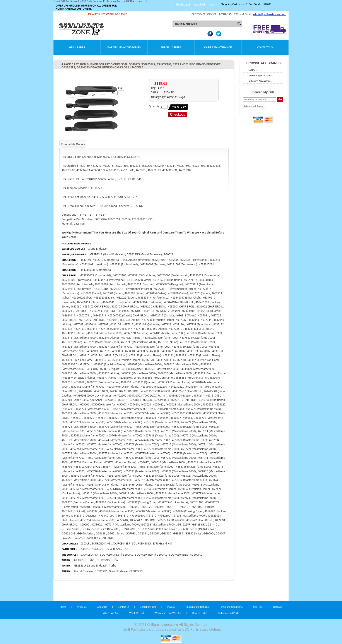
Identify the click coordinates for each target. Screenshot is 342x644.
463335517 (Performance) (153, 298)
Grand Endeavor (98, 249)
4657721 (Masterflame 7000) (198, 449)
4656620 (89, 418)
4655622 (158, 404)
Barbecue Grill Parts (228, 613)
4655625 (220, 404)
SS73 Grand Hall (162, 544)
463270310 (101, 289)
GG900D (209, 533)
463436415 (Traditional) (117, 302)
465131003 (213, 396)
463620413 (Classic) (209, 311)
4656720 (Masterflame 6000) (125, 422)
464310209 (85, 391)
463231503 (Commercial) (182, 264)
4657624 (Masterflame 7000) (116, 440)
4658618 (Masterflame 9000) (168, 462)
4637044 (206, 320)
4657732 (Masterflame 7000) (105, 458)
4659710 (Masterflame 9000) (99, 493)
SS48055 (85, 549)
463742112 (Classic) (73, 333)
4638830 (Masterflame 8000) (79, 373)
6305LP (85, 544)
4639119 (126, 382)
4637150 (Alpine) (157, 329)
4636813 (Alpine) (186, 315)
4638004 (130, 351)
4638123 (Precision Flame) (145, 355)
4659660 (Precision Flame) (160, 489)
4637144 (92, 329)
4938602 (97, 525)
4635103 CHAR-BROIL (125, 307)
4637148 (139, 329)
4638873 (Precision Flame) (210, 373)
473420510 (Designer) (84, 516)
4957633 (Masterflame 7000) (158, 525)
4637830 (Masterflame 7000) (138, 342)
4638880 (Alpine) (129, 378)
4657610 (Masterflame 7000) (178, 431)
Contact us (124, 607)
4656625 (163, 418)
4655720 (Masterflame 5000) (203, 409)
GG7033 (131, 533)
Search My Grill (148, 607)
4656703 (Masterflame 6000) (88, 422)
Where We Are (111, 613)
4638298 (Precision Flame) (204, 360)
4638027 (168, 351)
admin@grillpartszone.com (269, 14)
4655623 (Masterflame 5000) (183, 404)
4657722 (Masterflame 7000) (79, 453)
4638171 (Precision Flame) (77, 360)
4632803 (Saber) (134, 293)
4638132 (181, 355)
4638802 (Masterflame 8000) (144, 364)
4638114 (97, 355)
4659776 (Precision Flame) (77, 502)
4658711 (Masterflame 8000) (120, 467)
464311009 (101, 391)
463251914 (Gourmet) (141, 284)
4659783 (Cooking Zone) (173, 502)
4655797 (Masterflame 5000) (153, 413)
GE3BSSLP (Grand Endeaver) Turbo (95, 566)
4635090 (76, 307)
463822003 (164, 360)
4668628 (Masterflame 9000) (117, 511)
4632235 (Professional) (194, 260)
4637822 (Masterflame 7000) (161, 338)
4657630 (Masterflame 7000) (189, 440)
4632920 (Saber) (104, 298)
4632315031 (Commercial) (96, 270)
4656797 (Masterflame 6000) (105, 431)
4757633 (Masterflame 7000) (188, 516)
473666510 (137, 516)
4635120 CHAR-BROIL (153, 307)
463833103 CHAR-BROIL (76, 364)
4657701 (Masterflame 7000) (105, 444)
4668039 (92, 511)
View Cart (199, 4)
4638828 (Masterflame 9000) (162, 369)
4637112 (128, 324)
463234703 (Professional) (110, 280)
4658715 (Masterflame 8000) (193, 467)
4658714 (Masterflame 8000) (156, 467)
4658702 (67, 467)
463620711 (84, 315)
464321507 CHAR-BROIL (156, 391)
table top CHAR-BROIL (101, 538)
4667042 (172, 507)
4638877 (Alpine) (107, 378)
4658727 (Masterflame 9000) (198, 476)
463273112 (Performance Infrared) (175, 289)
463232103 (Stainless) (141, 275)
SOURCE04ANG (101, 544)
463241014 (206, 280)
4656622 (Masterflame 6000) (126, 418)
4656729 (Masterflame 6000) (153, 427)
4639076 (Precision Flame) (103, 382)
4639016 (67, 382)
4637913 (92, 351)
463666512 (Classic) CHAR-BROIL (128, 315)
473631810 (121, 516)
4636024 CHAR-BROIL (103, 311)
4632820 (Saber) (178, 293)
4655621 (146, 404)
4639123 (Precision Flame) (174, 382)
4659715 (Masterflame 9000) (88, 498)
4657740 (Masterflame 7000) (178, 458)
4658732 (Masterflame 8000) (189, 480)
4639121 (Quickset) (145, 382)
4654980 (148, 400)
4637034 (112, 320)
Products (82, 607)
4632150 (86, 260)
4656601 (76, 418)
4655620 (133, 404)
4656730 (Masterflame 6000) (189, 427)
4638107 (205, 351)
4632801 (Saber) (113, 293)
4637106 (116, 324)
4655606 (84, 404)
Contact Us (265, 47)
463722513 (176, 329)
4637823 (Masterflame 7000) (197, 338)
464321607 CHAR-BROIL (187, 391)
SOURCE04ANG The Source (117, 555)
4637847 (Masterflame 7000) (189, 347)
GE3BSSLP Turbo (84, 560)
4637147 (127, 329)
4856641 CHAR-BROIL (143, 520)
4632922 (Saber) (126, 298)
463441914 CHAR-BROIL (179, 302)
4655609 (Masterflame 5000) (109, 404)
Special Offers (171, 47)
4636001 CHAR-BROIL (181, 307)
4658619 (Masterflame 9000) (205, 462)
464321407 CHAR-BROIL (124, 391)
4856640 (123, 520)
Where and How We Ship (168, 613)
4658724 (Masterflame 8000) (88, 476)
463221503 (158, 260)
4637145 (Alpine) (109, 329)
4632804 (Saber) (156, 293)
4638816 (92, 369)
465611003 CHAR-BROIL (187, 413)
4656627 (176, 418)
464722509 (120, 396)
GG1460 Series (90, 529)
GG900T (221, 533)
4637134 (67, 329)
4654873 (135, 400)
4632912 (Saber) (82, 298)
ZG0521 (168, 254)
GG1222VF (184, 525)
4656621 (101, 418)
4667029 (147, 507)
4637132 (219, 324)
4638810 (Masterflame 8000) (181, 364)
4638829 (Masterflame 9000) (199, 369)
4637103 (103, 324)
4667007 (134, 507)
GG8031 (143, 533)
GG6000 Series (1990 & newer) (198, 529)
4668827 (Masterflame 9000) (154, 511)
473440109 (106, 516)
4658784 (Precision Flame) (137, 485)
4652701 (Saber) (71, 400)
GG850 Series (193, 533)
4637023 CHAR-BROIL (92, 320)
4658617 (144, 462)
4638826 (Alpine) (132, 369)
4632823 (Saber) (200, 293)
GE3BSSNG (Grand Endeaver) (144, 254)
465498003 (162, 400)
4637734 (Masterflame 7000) (105, 333)
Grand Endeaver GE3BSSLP (91, 571)
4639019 (79, 382)
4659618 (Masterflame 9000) (125, 489)
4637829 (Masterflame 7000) (101, 342)
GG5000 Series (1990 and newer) (157, 529)
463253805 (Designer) (169, 284)
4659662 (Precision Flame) (194, 489)
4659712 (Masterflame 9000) (173, 493)
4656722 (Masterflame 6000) (161, 422)
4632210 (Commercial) (107, 260)
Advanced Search (254, 106)
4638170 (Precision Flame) (204, 355)
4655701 (68, 409)
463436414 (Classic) (88, 302)
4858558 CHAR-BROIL (171, 520)
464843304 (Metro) (180, 396)
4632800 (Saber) (91, 293)
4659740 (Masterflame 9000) (198, 498)
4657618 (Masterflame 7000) (161, 435)
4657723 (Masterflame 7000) (116, 453)
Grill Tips (258, 607)
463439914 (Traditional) (148, 302)
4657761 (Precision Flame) (120, 462)
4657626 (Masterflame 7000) (153, 440)
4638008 (155, 351)
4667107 (185, 507)
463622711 (99, 315)
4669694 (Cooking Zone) (188, 511)
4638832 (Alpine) (109, 373)
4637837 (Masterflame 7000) (116, 347)
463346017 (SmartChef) (185, 298)
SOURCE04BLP (121, 544)
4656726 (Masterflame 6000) (116, 427)
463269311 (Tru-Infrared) (77, 289)
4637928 (105, 351)
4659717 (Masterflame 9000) (125, 498)
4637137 (79, 329)
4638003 (118, 351)
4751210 (151, 516)
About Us (102, 607)
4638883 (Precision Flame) (157, 378)
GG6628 (101, 533)
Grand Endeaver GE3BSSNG (126, 571)
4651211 (199, 396)
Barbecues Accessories (124, 47)
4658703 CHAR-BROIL (87, 467)
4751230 (163, 516)
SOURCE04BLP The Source (152, 555)
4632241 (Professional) (124, 264)
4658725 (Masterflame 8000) (125, 476)
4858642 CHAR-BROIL (200, 520)
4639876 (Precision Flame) (123, 387)
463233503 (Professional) (172, 275)
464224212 (176, 387)
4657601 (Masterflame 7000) (141, 431)
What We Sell (137, 613)
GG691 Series (116, 533)
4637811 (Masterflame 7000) (168, 333)
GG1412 (213, 525)
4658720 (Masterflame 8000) (105, 471)
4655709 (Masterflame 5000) (167, 409)
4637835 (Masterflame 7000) (79, 347)
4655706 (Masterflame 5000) (130, 409)
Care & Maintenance (218, 47)
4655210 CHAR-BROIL (184, 400)
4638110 (84, 355)
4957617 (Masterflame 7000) (121, 525)
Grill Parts (77, 47)
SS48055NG (114, 549)
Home (63, 607)
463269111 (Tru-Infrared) (200, 284)
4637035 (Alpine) (130, 320)
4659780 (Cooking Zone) (110, 502)
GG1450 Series (70, 529)
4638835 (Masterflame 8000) (175, 373)
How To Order (199, 613)
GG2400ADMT (110, 529)
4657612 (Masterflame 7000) (88, 435)
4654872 (123, 400)
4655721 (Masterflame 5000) (79, 413)
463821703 (149, 360)
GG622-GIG (68, 533)
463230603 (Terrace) (152, 264)
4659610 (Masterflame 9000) (172, 485)
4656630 (188, 418)
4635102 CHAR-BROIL (96, 307)
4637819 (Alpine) (109, 338)
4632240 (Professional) (94, 264)
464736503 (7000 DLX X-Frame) (147, 396)
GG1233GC (199, 525)
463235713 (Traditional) (167, 280)
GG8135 (166, 533)
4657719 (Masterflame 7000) (125, 449)
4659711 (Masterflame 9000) (136, 493)
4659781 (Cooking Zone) (142, 502)
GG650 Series (85, 533)
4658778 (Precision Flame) (103, 485)
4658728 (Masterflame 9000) (79, 480)
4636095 (123, 311)
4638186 (101, 360)
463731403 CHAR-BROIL (199, 329)
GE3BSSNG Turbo (107, 560)
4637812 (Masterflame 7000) (204, 333)
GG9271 (68, 538)
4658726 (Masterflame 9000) (161, 476)
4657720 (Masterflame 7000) (161, 449)
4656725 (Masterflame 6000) (79, 427)
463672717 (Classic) (162, 315)
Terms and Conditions (231, 607)
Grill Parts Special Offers (260, 76)
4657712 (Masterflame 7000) (178, 444)
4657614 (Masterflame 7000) (125, 435)
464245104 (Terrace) (197, 387)
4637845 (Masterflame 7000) (153, 347)
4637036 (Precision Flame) (158, 320)
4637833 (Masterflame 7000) (197, 342)
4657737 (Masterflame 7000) (141, 458)
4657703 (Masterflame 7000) (141, 444)
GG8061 (155, 533)
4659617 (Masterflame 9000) (88, 489)
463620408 (188, 311)
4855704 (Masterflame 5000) (98, 520)
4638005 (143, 351)
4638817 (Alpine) (110, 369)
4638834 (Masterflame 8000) (138, 373)
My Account (183, 4)
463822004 (180, 360)
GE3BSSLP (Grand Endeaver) (107, 254)
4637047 (78, 324)
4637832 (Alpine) (168, 342)
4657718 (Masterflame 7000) (88, 449)
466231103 (197, 502)
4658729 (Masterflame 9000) (116, 480)
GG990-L (80, 538)
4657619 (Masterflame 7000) (198, 435)
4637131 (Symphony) (199, 324)
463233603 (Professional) (205, 275)
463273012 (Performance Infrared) (131, 289)
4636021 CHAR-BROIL (75, 311)
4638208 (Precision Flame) (124, 360)
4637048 (91, 324)
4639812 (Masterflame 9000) (88, 387)
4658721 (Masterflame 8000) (141, 471)
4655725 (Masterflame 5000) (116, 413)
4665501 (85, 507)
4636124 (149, 311)
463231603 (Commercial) (96, 275)
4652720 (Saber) (93, 400)
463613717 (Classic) (168, 311)
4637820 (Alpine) (131, 338)
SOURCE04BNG (141, 544)
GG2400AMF (128, 529)
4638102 (180, 351)
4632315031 (207, 264)
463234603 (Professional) (77, 280)
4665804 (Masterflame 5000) (110, 507)
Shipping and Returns (197, 607)
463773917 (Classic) (136, 333)
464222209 (160, 387)
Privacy (171, 607)
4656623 (151, 418)
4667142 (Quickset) (73, 511)
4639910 (146, 387)
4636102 (136, 311)
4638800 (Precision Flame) (109, 364)
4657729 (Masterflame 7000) (189, 453)
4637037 (181, 320)
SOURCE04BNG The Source (186, 555)
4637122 (166, 324)
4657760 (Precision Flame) (86, 462)
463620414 (68, 315)
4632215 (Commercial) (136, 260)
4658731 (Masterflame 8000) (153, 480)
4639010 (215, 378)
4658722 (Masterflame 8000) (178, 471)
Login (212, 4)
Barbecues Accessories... (260, 81)
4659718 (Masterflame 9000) (161, 498)
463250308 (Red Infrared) (77, 284)
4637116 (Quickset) (147, 324)
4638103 (193, 351)
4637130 (178, 324)
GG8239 (178, 533)
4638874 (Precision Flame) (79, 378)
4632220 (172, 260)
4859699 (84, 525)
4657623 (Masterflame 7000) (79, 440)
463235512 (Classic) (139, 280)
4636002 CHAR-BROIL (209, 307)
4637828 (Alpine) (72, 342)
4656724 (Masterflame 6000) (198, 422)
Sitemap (278, 607)
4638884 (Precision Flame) (192, 378)
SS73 (127, 549)
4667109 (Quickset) (203, 507)
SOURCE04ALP (89, 555)
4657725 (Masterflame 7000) (153, 453)
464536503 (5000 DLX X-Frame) (92, 396)
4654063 (110, 400)
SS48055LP (99, 549)
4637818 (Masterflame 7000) (79, 338)
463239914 (191, 280)
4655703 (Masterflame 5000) (93, 409)
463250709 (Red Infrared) (110, 284)
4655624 (208, 404)
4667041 (159, 507)
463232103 (120, 275)
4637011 (203, 315)
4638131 (168, 355)
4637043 (194, 320)
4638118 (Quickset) (115, 355)
